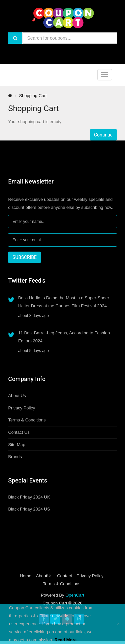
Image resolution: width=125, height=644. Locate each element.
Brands (15, 457)
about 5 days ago (33, 351)
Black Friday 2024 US (29, 509)
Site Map (16, 445)
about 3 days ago (33, 316)
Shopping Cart (33, 96)
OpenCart (75, 595)
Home (25, 576)
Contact (64, 576)
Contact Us (19, 432)
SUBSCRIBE (24, 257)
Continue (103, 135)
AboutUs (44, 576)
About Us (17, 396)
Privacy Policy (21, 408)
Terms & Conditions (27, 420)
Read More (65, 640)
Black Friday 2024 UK (29, 497)
